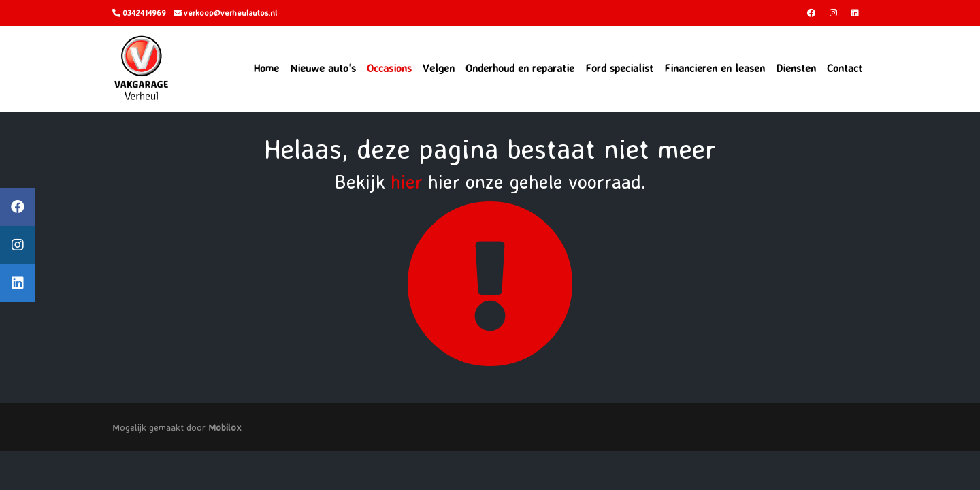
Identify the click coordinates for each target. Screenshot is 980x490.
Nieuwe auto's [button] (323, 68)
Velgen (439, 68)
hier (407, 181)
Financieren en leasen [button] (715, 68)
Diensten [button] (796, 68)
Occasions (389, 68)
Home (266, 68)
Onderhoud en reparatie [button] (520, 68)
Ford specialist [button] (619, 68)
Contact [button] (845, 68)
